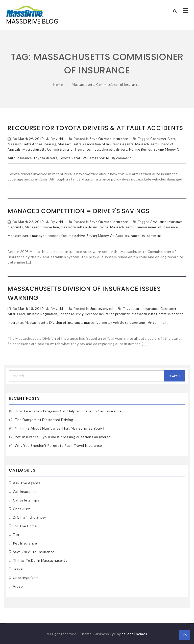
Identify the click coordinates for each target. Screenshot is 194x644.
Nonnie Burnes (141, 149)
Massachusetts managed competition (37, 236)
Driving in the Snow (29, 517)
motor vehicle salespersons (124, 323)
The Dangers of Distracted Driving (44, 420)
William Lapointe (96, 158)
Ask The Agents (27, 483)
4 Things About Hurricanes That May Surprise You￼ (59, 428)
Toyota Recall (70, 158)
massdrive (77, 236)
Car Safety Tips (26, 500)
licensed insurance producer (108, 314)
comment (124, 158)
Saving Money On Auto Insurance (113, 236)
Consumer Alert (163, 139)
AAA (154, 222)
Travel (18, 569)
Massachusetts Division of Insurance (54, 323)
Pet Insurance (25, 543)
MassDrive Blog (32, 21)
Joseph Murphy (71, 314)
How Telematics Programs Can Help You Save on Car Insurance (68, 411)
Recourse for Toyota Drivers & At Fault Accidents (95, 128)
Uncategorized (101, 309)
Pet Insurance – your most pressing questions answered (63, 437)
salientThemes (135, 634)
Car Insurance (25, 491)
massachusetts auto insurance (85, 227)
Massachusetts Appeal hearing (32, 144)
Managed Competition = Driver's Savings (78, 211)
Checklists (22, 509)
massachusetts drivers (110, 149)
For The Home (25, 526)
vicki (59, 139)
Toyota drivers (45, 158)
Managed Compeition (42, 227)
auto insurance (147, 309)
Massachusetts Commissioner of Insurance (56, 149)
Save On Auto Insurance (109, 139)
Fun (16, 535)
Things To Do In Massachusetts (40, 560)
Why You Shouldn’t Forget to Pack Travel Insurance (58, 445)
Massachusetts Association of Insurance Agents (96, 144)
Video (18, 586)
